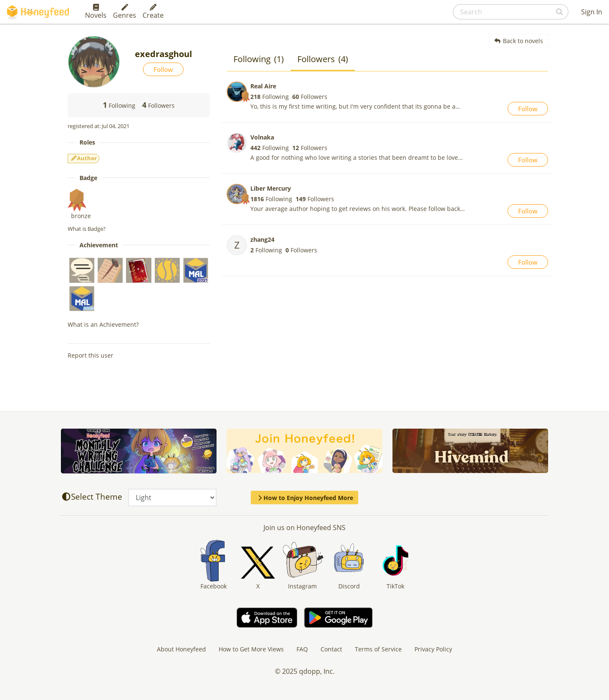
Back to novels (519, 41)
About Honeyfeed (181, 649)
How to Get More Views (251, 649)
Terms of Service (378, 649)
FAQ (302, 649)
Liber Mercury (271, 188)
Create (153, 12)
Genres (125, 12)
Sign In (592, 12)
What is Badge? (87, 229)
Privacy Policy (433, 649)
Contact (331, 649)
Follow (163, 69)
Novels (96, 12)
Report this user (91, 355)
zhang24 (262, 239)
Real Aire (263, 86)
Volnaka (262, 137)
